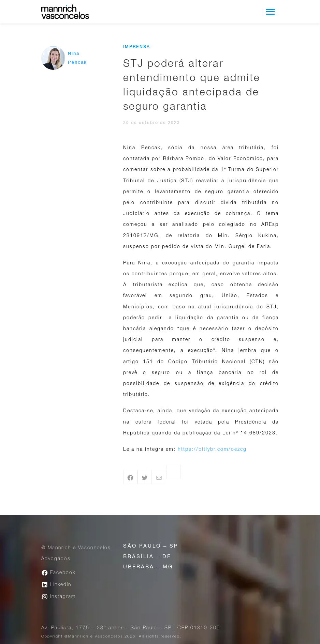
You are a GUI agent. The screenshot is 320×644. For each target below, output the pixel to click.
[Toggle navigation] (270, 12)
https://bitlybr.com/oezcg (212, 449)
